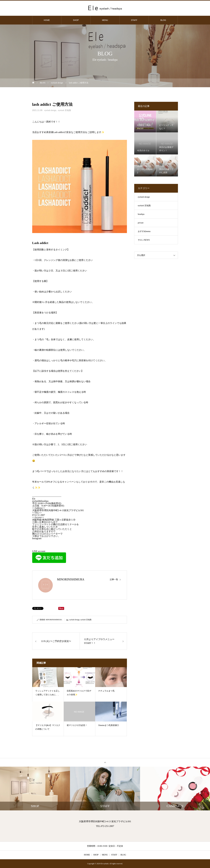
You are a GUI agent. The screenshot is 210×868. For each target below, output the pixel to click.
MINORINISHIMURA (71, 579)
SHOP (76, 20)
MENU (105, 20)
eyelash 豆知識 (64, 110)
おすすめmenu (144, 231)
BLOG (163, 20)
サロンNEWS (144, 240)
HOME (47, 20)
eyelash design (50, 110)
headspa (141, 214)
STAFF (134, 20)
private (141, 223)
